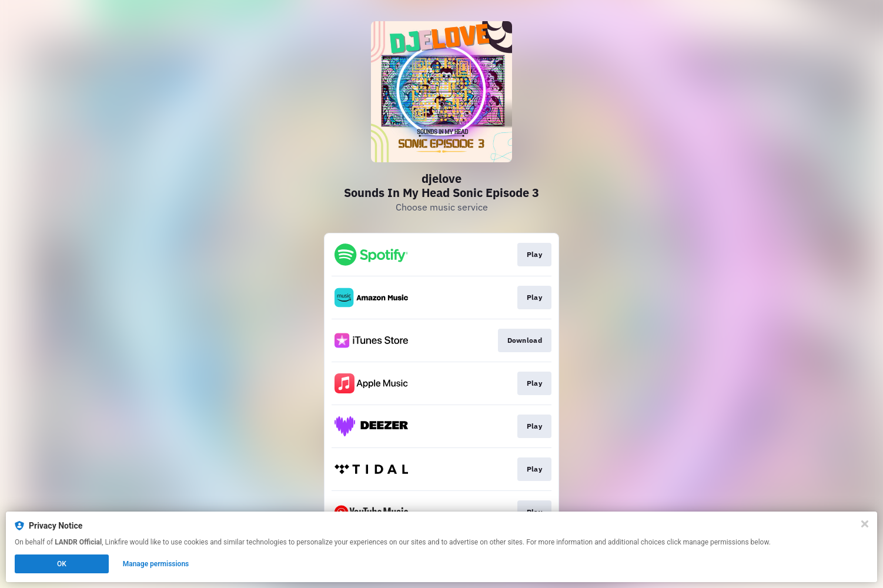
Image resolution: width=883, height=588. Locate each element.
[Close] (865, 524)
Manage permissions (156, 564)
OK (62, 564)
